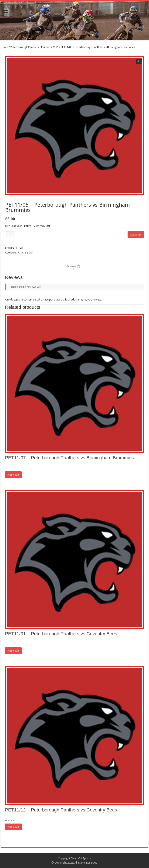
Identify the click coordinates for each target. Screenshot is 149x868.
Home (4, 47)
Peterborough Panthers (25, 47)
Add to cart (136, 235)
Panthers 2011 (50, 47)
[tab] (73, 266)
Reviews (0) (73, 266)
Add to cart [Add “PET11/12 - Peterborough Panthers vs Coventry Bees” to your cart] (13, 827)
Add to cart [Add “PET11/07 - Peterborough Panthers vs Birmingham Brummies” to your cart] (13, 475)
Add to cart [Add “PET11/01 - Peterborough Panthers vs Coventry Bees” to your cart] (13, 651)
